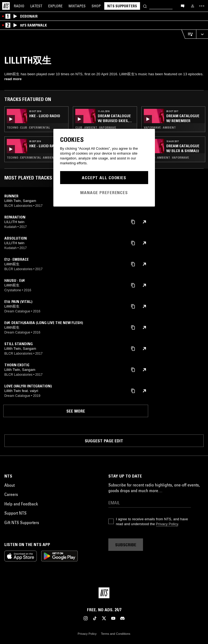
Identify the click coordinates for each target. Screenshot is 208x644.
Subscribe (126, 545)
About (9, 485)
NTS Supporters (122, 6)
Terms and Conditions (116, 634)
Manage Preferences (104, 192)
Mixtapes (77, 6)
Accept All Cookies (104, 178)
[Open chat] (183, 6)
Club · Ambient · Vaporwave (96, 128)
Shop (96, 6)
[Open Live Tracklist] (189, 34)
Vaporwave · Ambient (160, 128)
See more (76, 411)
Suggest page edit (104, 441)
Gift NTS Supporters (22, 522)
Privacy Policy (167, 524)
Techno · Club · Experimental (28, 128)
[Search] (145, 6)
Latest (36, 6)
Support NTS (15, 513)
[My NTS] (193, 6)
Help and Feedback (21, 504)
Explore (55, 6)
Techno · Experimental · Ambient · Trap (36, 158)
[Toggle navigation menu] (202, 6)
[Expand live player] (202, 34)
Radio (19, 6)
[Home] (6, 6)
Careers (11, 494)
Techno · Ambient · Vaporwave (166, 158)
